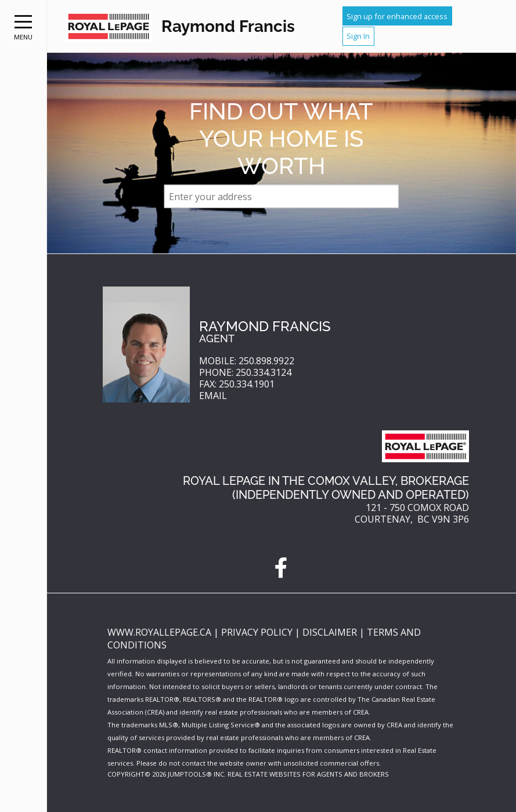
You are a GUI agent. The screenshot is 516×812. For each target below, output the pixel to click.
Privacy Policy (258, 632)
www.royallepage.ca (159, 632)
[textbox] (281, 197)
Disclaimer (331, 632)
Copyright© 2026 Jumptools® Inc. (167, 774)
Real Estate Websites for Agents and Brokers (308, 774)
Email (213, 396)
